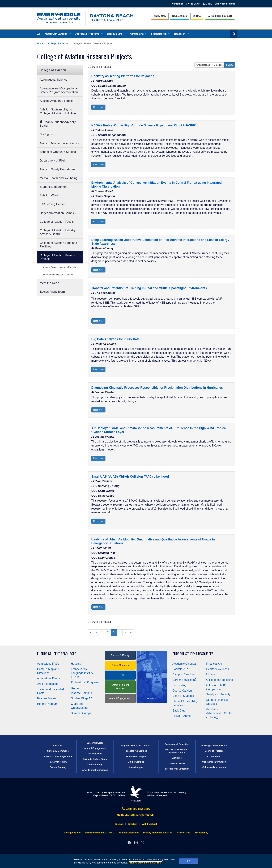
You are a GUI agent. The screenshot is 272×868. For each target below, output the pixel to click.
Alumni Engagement (120, 698)
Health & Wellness (218, 669)
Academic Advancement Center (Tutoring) (219, 713)
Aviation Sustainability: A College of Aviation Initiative (58, 111)
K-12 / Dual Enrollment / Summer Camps (177, 751)
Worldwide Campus (136, 756)
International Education (177, 769)
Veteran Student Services (120, 687)
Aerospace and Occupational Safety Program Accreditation (59, 90)
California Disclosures (214, 767)
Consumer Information (214, 762)
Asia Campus (136, 767)
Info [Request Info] (180, 16)
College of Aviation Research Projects (59, 257)
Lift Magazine (95, 754)
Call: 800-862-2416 (136, 809)
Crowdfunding (95, 765)
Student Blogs (81, 698)
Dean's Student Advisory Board (58, 124)
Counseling (179, 685)
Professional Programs (85, 682)
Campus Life (116, 34)
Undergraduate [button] (203, 65)
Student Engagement (54, 187)
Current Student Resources (193, 654)
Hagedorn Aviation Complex (58, 213)
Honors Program (47, 704)
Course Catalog (182, 691)
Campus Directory (184, 674)
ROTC (75, 688)
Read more (98, 107)
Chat (197, 16)
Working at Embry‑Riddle (214, 745)
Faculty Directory (58, 762)
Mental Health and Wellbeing (59, 178)
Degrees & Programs (89, 34)
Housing (76, 664)
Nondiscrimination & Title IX (100, 833)
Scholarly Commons (58, 751)
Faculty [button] (230, 65)
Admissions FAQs (48, 664)
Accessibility (201, 833)
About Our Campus (57, 34)
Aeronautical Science (54, 80)
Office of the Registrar (220, 680)
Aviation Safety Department (58, 169)
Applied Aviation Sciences (57, 101)
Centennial (178, 4)
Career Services (184, 680)
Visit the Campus (81, 693)
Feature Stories (47, 698)
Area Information (47, 684)
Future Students (120, 665)
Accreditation (214, 756)
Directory (133, 824)
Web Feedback (150, 824)
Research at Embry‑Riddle (58, 756)
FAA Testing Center (52, 204)
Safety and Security (218, 694)
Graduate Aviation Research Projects (59, 267)
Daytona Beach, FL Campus (136, 745)
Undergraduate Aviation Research (57, 275)
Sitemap (119, 824)
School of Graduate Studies (58, 152)
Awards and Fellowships (95, 770)
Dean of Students (183, 696)
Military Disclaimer (129, 833)
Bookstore (180, 669)
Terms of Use (183, 833)
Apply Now (160, 16)
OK (188, 861)
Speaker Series (177, 763)
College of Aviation (58, 43)
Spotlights (46, 134)
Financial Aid (160, 34)
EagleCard (179, 711)
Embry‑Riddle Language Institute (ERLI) (82, 673)
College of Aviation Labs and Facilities (58, 245)
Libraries (58, 745)
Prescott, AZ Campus (136, 751)
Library (211, 674)
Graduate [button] (218, 65)
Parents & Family (120, 655)
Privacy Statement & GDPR (145, 863)
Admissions (138, 34)
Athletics (177, 758)
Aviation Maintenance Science (59, 143)
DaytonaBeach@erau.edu (136, 815)
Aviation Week (49, 195)
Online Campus (136, 762)
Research (181, 34)
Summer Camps (81, 713)
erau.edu (136, 794)
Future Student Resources (57, 654)
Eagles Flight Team (52, 292)
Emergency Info (72, 833)
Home (40, 43)
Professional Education (177, 744)
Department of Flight (53, 161)
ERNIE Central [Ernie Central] (182, 716)
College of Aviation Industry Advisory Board (58, 232)
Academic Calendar (185, 664)
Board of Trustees (214, 751)
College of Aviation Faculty (57, 222)
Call (220, 16)
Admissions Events (49, 678)
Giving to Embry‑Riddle (95, 759)
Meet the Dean (49, 283)
